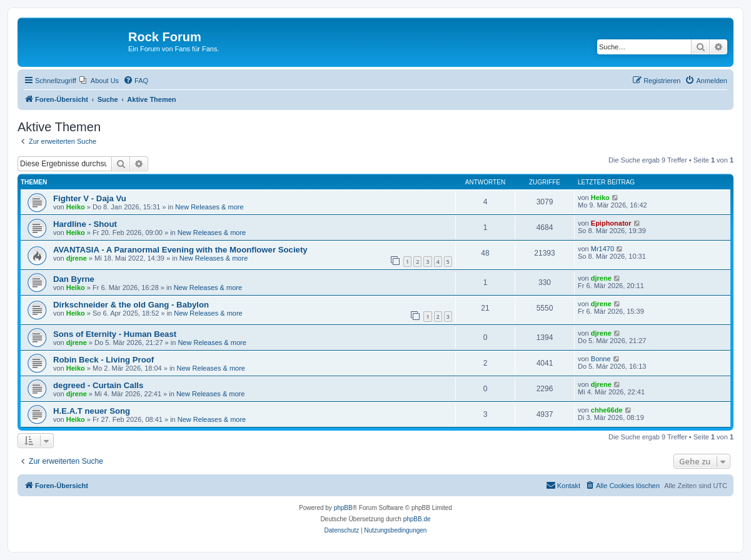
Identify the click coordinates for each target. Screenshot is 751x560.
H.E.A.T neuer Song (92, 411)
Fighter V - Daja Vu (90, 198)
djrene (77, 258)
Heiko (76, 207)
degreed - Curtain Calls (98, 385)
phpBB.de (417, 519)
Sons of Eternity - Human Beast (115, 334)
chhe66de (607, 410)
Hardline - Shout (85, 224)
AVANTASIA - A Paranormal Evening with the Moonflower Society (180, 250)
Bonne (601, 359)
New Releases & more (209, 207)
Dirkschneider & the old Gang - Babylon (131, 305)
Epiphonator (611, 223)
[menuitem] (99, 81)
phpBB (343, 508)
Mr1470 (602, 249)
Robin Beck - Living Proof (103, 360)
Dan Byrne (74, 279)
